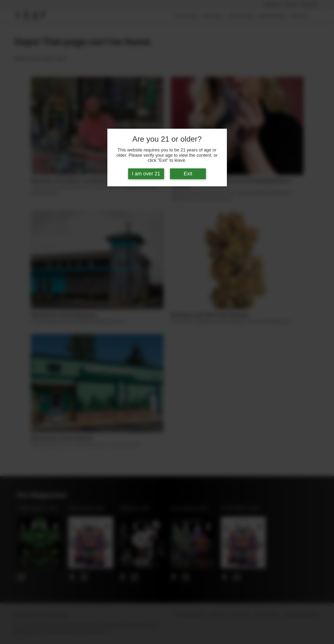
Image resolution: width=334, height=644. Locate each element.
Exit (188, 174)
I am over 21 (146, 174)
